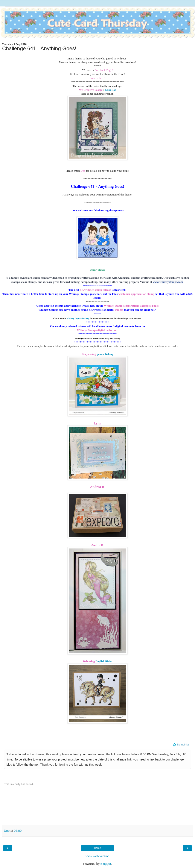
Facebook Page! (104, 70)
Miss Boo (111, 90)
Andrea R (97, 545)
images (119, 310)
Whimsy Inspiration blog (78, 318)
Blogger (106, 864)
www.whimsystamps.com (168, 282)
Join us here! (97, 78)
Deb (83, 171)
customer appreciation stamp (137, 294)
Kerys (85, 354)
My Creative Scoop (90, 90)
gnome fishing (105, 354)
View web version (97, 856)
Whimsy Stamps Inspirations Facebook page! (132, 306)
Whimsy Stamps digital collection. (98, 330)
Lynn (97, 423)
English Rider (104, 661)
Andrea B (97, 487)
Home (97, 848)
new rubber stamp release (95, 290)
